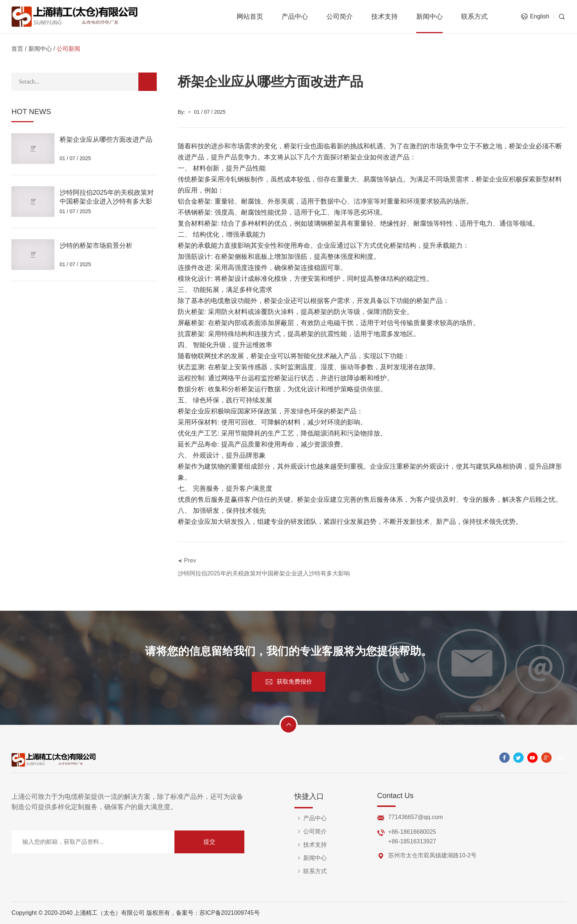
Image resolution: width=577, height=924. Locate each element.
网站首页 (250, 17)
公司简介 (340, 17)
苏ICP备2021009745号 (230, 913)
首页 (17, 50)
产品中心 (295, 17)
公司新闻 (68, 50)
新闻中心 (429, 17)
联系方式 (474, 17)
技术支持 (385, 17)
